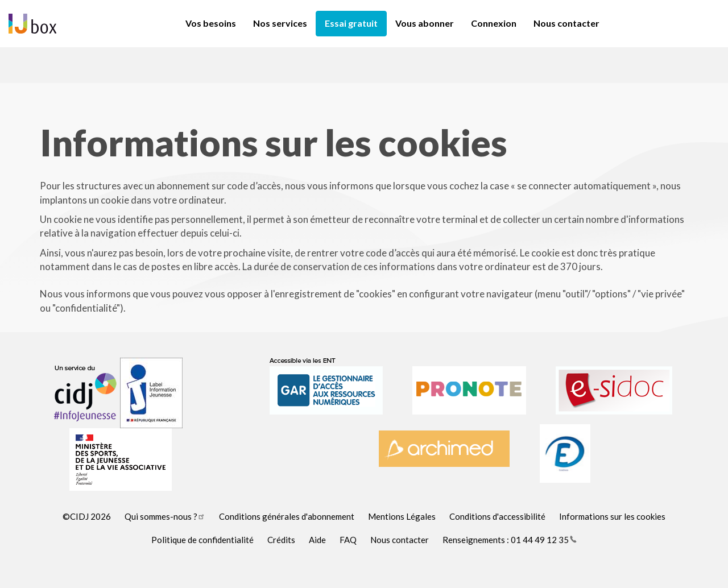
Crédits (281, 540)
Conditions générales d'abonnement (287, 516)
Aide (317, 540)
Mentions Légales (402, 516)
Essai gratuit (351, 23)
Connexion (494, 23)
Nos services (280, 23)
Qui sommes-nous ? (165, 516)
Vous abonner (425, 23)
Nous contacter (566, 23)
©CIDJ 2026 (87, 516)
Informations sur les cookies (612, 516)
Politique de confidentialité (202, 540)
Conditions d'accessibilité (497, 516)
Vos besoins (211, 23)
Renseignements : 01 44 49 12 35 (510, 540)
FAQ (348, 540)
